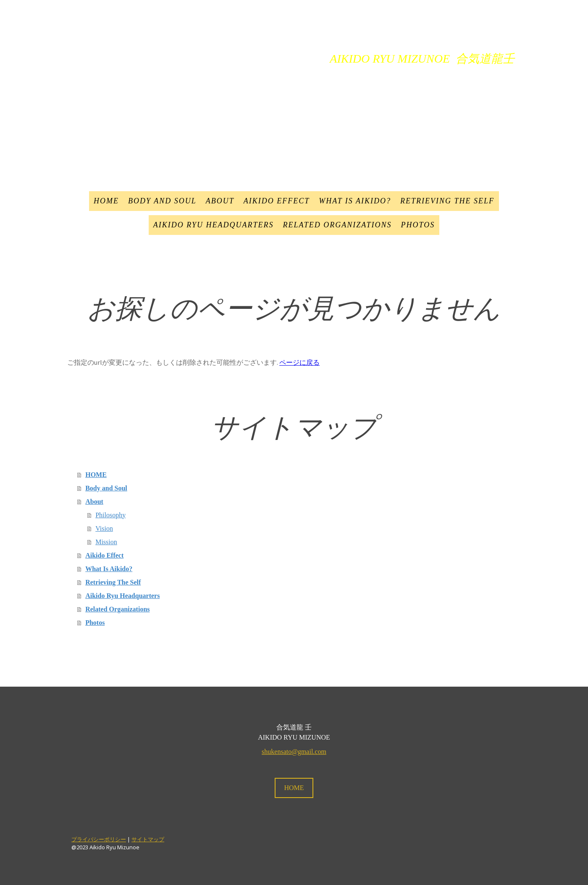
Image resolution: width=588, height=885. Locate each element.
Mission (106, 542)
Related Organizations (337, 225)
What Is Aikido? (355, 201)
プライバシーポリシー (99, 839)
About (220, 201)
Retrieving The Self (447, 201)
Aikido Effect (277, 201)
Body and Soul (162, 201)
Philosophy (110, 515)
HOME (106, 201)
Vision (104, 528)
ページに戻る (299, 362)
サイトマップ (148, 839)
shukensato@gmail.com (294, 752)
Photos (418, 225)
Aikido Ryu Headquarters (214, 225)
